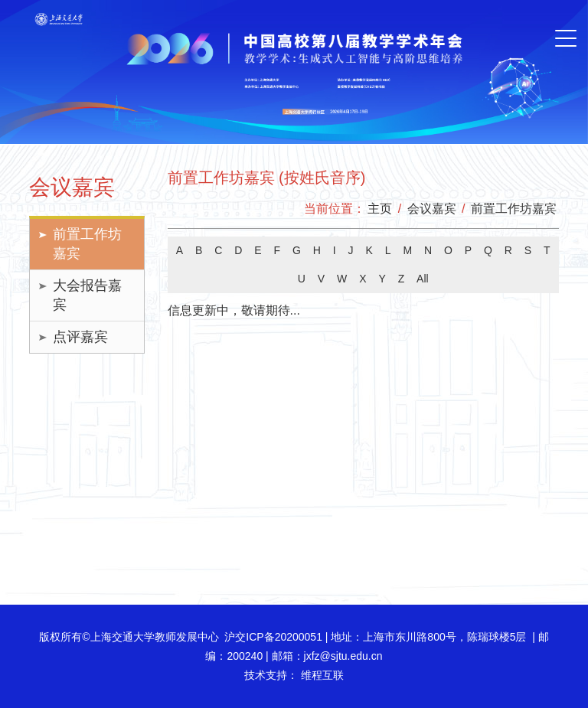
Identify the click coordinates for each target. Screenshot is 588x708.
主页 (380, 209)
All (423, 279)
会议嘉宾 (432, 209)
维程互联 (321, 675)
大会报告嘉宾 (87, 295)
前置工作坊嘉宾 (87, 244)
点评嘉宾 (80, 337)
